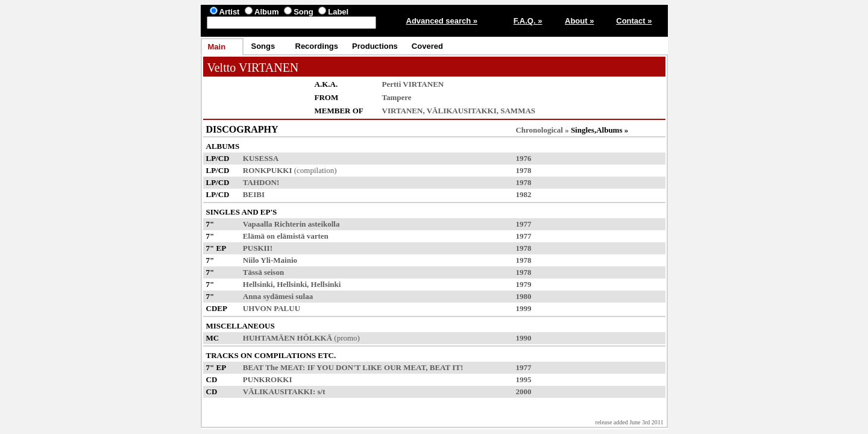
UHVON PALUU (272, 308)
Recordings (317, 46)
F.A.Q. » (528, 21)
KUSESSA (261, 158)
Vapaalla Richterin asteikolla (291, 224)
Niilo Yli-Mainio (270, 260)
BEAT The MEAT (273, 367)
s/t (322, 392)
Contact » (634, 21)
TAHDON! (261, 182)
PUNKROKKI (268, 379)
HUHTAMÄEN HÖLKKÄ (288, 338)
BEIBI (254, 194)
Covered (427, 46)
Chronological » (542, 130)
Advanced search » (442, 21)
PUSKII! (258, 248)
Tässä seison (263, 272)
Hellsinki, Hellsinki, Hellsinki (292, 284)
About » (579, 21)
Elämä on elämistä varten (286, 236)
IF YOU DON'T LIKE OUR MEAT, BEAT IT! (385, 367)
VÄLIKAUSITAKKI (462, 111)
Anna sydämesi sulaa (278, 296)
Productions (375, 46)
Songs (263, 46)
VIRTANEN (403, 111)
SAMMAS (518, 111)
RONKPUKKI (268, 170)
